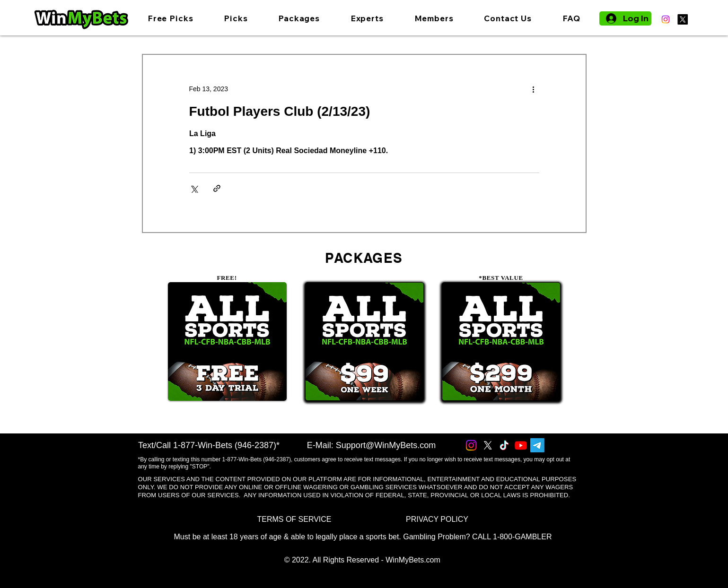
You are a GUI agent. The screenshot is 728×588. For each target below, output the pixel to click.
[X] (683, 19)
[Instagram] (666, 19)
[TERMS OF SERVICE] (294, 519)
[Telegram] (537, 445)
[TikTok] (504, 445)
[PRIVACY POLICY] (437, 519)
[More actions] (534, 89)
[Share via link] (217, 188)
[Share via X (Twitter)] (194, 188)
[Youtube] (521, 445)
